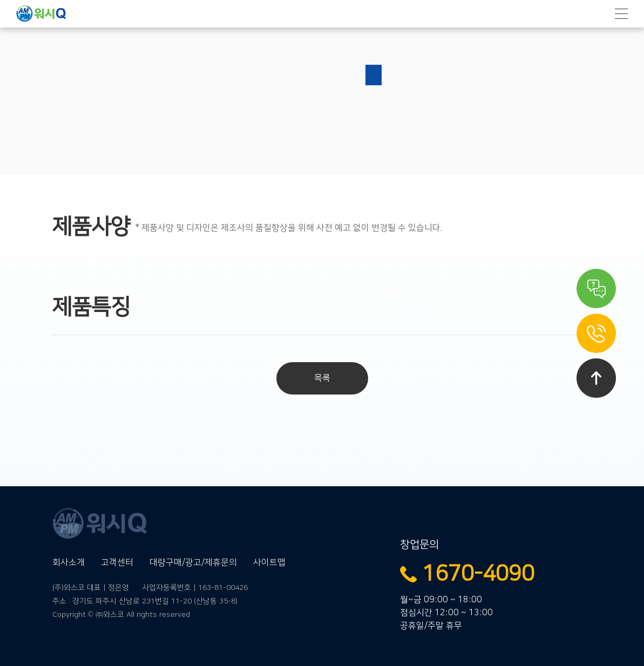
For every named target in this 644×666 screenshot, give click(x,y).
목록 (322, 378)
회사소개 (69, 562)
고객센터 (117, 562)
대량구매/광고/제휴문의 (193, 562)
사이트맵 (269, 562)
